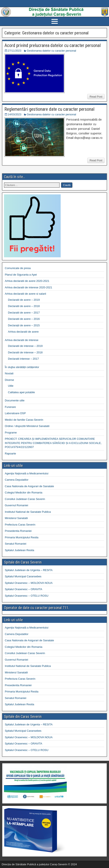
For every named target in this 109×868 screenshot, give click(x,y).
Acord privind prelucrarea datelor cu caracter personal (53, 45)
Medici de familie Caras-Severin (24, 420)
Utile (11, 386)
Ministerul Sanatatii (16, 518)
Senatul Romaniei (16, 544)
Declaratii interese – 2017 (23, 359)
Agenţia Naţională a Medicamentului (27, 473)
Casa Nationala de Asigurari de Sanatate (29, 486)
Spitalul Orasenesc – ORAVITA (24, 589)
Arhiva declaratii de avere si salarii (25, 294)
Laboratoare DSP (15, 413)
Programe (11, 433)
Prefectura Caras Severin (20, 525)
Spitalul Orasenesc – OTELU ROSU (27, 596)
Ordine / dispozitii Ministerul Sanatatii (27, 426)
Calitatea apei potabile (21, 392)
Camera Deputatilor (17, 480)
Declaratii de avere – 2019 (24, 300)
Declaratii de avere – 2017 (24, 313)
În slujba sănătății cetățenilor (22, 367)
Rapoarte (10, 454)
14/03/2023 (15, 114)
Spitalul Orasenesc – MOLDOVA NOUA (29, 583)
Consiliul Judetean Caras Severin (25, 499)
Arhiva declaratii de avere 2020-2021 (27, 281)
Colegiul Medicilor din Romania (24, 493)
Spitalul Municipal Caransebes (23, 576)
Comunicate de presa (18, 268)
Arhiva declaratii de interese (22, 340)
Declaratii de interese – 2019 (25, 346)
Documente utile (15, 400)
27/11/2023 (15, 51)
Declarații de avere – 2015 (24, 325)
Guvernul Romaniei (16, 505)
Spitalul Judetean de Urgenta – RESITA (29, 570)
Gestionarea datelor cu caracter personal (51, 51)
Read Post (96, 97)
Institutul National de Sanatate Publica (28, 512)
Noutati (9, 373)
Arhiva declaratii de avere (23, 332)
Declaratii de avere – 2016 (24, 319)
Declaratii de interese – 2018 (25, 352)
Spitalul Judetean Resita (19, 550)
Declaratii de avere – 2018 (24, 306)
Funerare (10, 407)
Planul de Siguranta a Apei (21, 275)
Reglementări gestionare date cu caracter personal (49, 109)
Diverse (9, 380)
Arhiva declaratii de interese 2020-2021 (28, 287)
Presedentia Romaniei (18, 531)
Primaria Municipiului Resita (22, 537)
